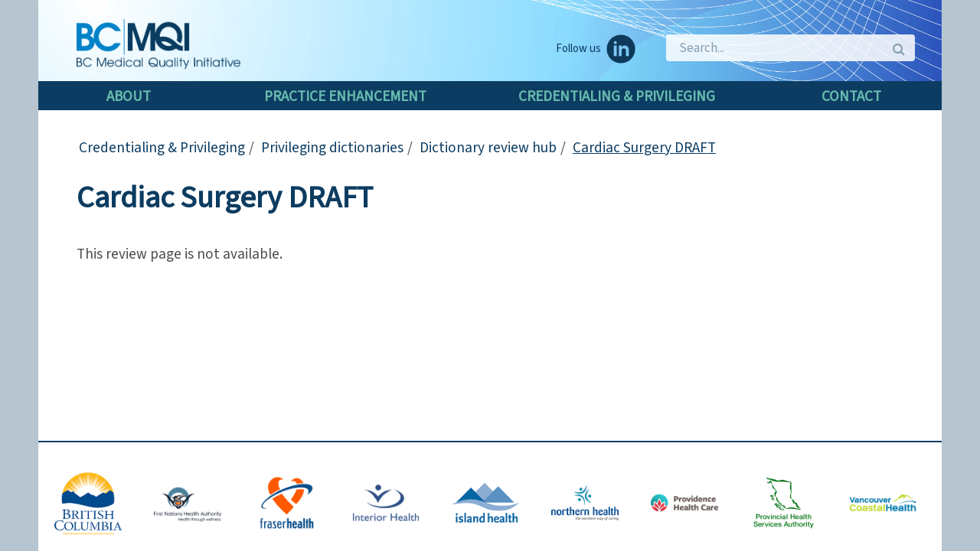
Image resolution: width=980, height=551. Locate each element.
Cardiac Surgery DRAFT (644, 148)
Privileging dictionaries (332, 148)
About (129, 96)
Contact (851, 96)
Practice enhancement (345, 96)
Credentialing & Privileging (617, 96)
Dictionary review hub (488, 148)
